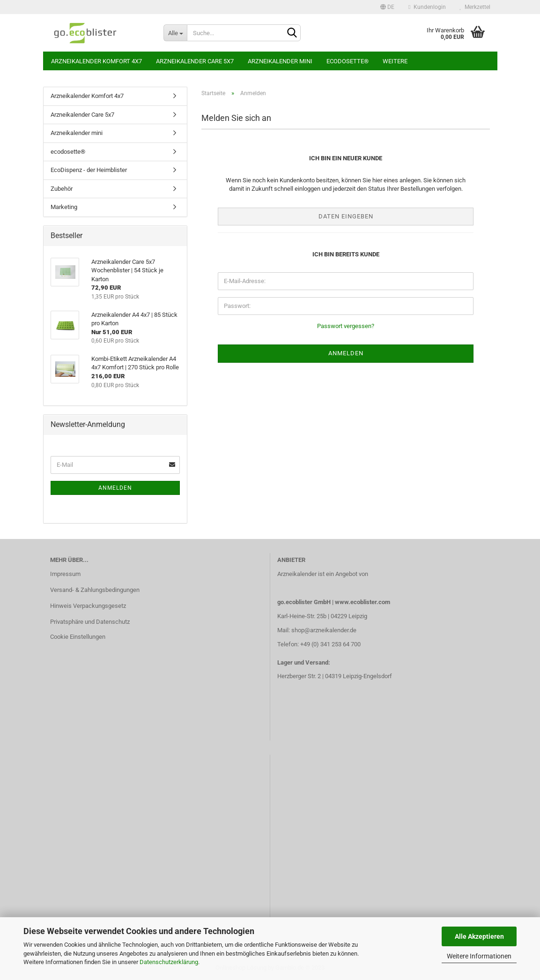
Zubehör (62, 189)
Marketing (64, 207)
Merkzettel (475, 7)
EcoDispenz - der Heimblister (89, 170)
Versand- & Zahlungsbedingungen (95, 590)
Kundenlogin (427, 7)
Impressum (65, 574)
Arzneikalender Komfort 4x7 (96, 61)
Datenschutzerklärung (169, 962)
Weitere (395, 61)
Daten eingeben (346, 216)
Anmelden (115, 488)
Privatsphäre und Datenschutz (90, 622)
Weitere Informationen (479, 956)
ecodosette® (348, 61)
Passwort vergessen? (346, 326)
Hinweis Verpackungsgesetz (88, 606)
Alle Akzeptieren (479, 936)
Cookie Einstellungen (78, 637)
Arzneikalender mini (280, 61)
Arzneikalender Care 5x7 (195, 61)
